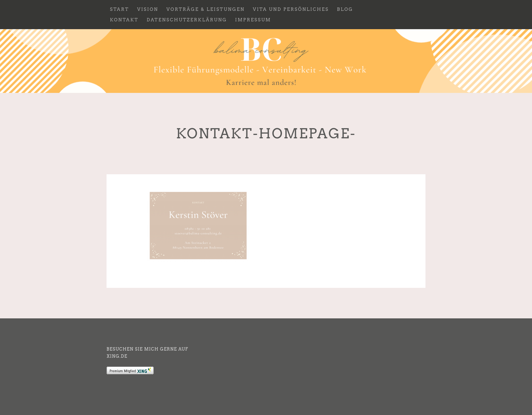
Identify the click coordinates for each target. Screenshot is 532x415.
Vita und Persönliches (291, 9)
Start (119, 9)
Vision (148, 9)
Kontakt (124, 20)
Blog (345, 9)
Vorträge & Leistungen (206, 9)
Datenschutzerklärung (187, 20)
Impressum (253, 20)
